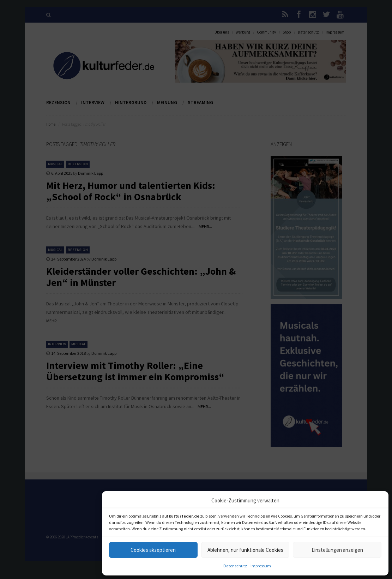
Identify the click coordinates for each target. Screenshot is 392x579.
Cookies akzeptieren (153, 550)
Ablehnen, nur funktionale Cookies (245, 550)
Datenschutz (235, 566)
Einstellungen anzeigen (337, 550)
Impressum (261, 566)
